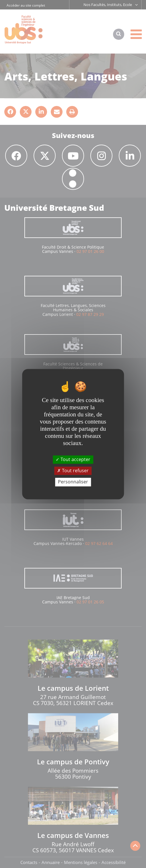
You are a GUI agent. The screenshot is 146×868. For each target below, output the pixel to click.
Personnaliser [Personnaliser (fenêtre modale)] (73, 482)
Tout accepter (73, 459)
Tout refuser (73, 471)
